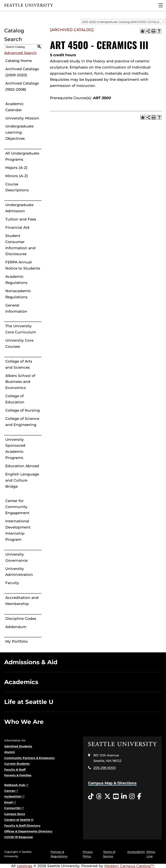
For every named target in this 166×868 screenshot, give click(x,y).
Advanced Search (20, 53)
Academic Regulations (16, 280)
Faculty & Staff (15, 769)
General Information (16, 308)
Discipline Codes (21, 619)
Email (8, 802)
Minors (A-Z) (17, 176)
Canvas (10, 791)
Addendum (16, 627)
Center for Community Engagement (17, 507)
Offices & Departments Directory (28, 831)
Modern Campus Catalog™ (129, 866)
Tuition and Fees (21, 219)
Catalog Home (19, 61)
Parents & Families (18, 775)
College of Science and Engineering (22, 422)
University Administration (19, 572)
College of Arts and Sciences (19, 364)
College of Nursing (23, 410)
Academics (21, 682)
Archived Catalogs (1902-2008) (22, 86)
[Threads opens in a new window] (99, 797)
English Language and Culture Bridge (22, 480)
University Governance (16, 557)
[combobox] (123, 22)
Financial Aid (17, 227)
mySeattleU (13, 796)
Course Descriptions (17, 187)
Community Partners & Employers (29, 758)
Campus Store (15, 814)
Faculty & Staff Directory (22, 826)
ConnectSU (12, 808)
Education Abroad (22, 466)
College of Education (15, 399)
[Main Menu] (161, 5)
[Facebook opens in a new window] (139, 797)
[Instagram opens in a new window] (132, 797)
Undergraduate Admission (19, 208)
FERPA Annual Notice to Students (23, 265)
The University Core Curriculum (21, 329)
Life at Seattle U (29, 702)
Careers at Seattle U (19, 820)
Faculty (12, 583)
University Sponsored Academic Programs (15, 449)
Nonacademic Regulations (18, 294)
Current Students (17, 764)
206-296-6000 (105, 768)
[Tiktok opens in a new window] (91, 797)
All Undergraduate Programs (22, 156)
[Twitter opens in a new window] (107, 797)
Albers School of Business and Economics (20, 382)
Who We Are (24, 722)
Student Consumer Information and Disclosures (20, 245)
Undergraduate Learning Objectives (19, 132)
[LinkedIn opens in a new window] (124, 797)
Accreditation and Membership (22, 601)
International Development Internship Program (18, 530)
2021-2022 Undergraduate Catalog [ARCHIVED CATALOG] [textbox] (122, 22)
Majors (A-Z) (16, 168)
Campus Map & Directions (112, 783)
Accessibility (136, 852)
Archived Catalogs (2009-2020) (22, 72)
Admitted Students (18, 746)
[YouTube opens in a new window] (116, 797)
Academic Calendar (15, 107)
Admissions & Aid (31, 662)
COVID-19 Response (19, 837)
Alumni (10, 752)
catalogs (25, 866)
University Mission (22, 118)
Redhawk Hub (15, 785)
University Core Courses (19, 343)
